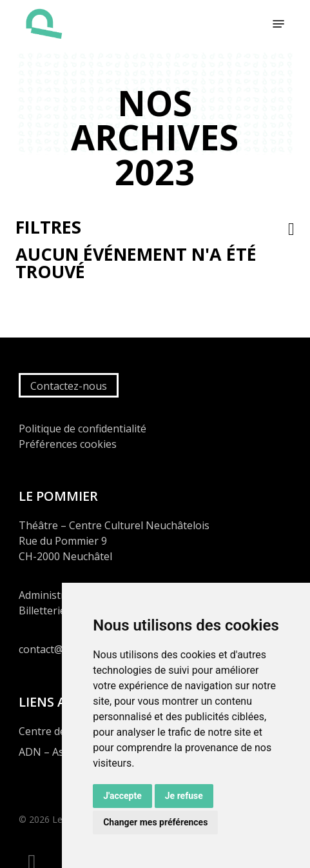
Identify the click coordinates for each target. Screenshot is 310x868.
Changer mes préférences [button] (155, 822)
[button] (278, 24)
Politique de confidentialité (82, 429)
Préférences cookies (68, 444)
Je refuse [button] (184, 796)
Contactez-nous (69, 386)
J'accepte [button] (122, 796)
